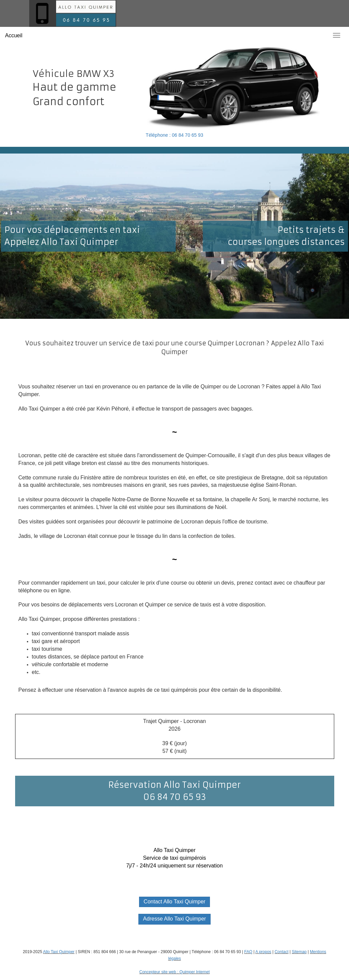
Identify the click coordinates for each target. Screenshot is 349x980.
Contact (281, 952)
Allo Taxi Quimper (59, 952)
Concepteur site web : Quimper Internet (174, 972)
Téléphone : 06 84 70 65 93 (174, 135)
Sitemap (299, 952)
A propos (263, 952)
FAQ (248, 952)
